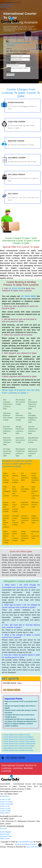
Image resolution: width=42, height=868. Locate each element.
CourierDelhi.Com (26, 842)
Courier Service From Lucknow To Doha (17, 735)
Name (8, 56)
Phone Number (11, 62)
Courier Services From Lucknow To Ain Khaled (19, 746)
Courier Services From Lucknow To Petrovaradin (19, 744)
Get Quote (11, 75)
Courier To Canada (6, 802)
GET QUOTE (10, 679)
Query (8, 72)
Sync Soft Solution (34, 847)
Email (8, 59)
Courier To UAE (5, 808)
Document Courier (6, 836)
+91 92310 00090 (16, 288)
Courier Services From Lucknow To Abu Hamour (19, 741)
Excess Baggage (6, 832)
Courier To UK (5, 806)
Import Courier (5, 834)
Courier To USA (5, 800)
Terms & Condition (22, 844)
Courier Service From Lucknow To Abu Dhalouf (19, 739)
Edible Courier (5, 839)
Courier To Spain (6, 811)
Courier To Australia (6, 804)
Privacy (33, 844)
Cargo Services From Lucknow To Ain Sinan (18, 748)
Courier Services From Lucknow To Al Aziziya (18, 750)
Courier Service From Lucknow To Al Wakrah (18, 737)
